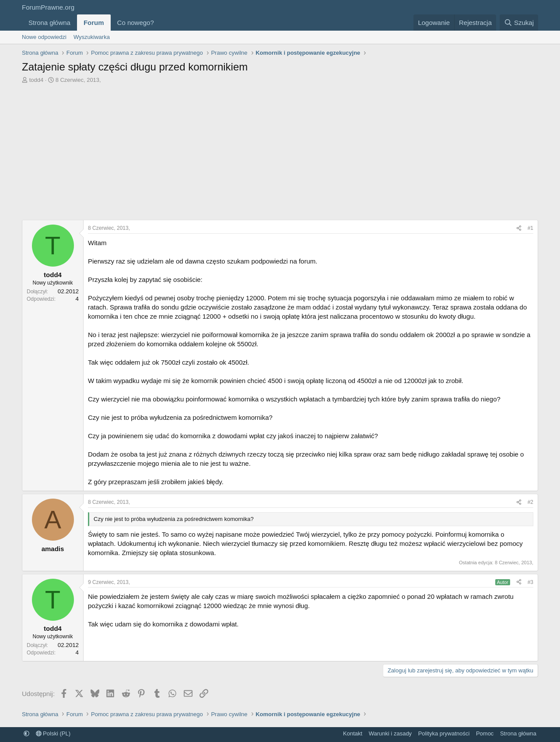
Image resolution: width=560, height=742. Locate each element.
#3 (530, 582)
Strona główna (49, 23)
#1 (530, 228)
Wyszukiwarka (92, 37)
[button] (161, 23)
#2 (530, 502)
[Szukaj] (519, 23)
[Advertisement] (280, 154)
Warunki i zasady (390, 733)
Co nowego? (136, 23)
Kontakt (353, 733)
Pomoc (485, 733)
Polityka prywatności (444, 733)
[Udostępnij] (519, 228)
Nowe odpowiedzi (44, 37)
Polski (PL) (53, 733)
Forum (94, 23)
